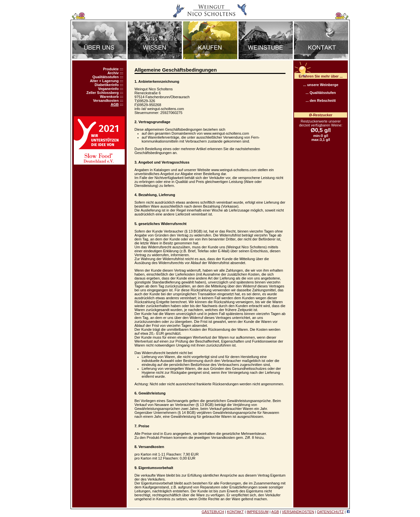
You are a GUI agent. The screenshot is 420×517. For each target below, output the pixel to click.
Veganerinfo (108, 89)
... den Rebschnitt (321, 101)
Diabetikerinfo (106, 85)
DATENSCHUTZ (330, 512)
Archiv (113, 73)
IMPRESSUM (258, 512)
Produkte (111, 69)
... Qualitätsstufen (321, 93)
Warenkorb (109, 97)
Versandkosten (106, 101)
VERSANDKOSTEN (298, 512)
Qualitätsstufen (106, 77)
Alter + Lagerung (104, 81)
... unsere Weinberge (321, 85)
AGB (115, 104)
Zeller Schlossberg (102, 93)
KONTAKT (235, 512)
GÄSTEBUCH (213, 512)
